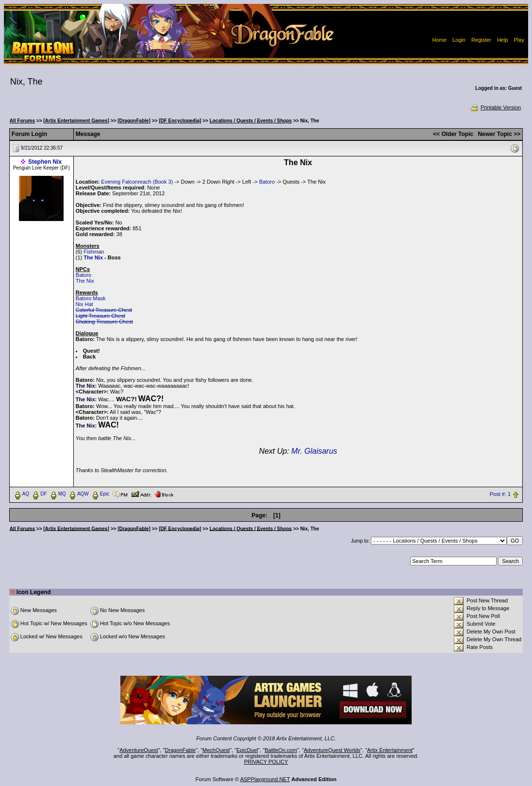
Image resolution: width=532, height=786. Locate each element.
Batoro (267, 182)
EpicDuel (247, 750)
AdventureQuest (139, 750)
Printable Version (495, 107)
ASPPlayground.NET (265, 779)
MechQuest (216, 750)
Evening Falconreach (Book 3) (137, 182)
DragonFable (181, 750)
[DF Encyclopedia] (180, 121)
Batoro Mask (91, 298)
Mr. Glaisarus (314, 451)
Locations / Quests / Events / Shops (251, 121)
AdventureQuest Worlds (332, 750)
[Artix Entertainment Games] (76, 121)
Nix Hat (84, 304)
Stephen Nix (45, 162)
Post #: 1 (500, 494)
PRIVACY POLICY (266, 762)
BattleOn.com (281, 750)
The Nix (85, 281)
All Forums (22, 121)
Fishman (94, 252)
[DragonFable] (134, 121)
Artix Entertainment (390, 750)
